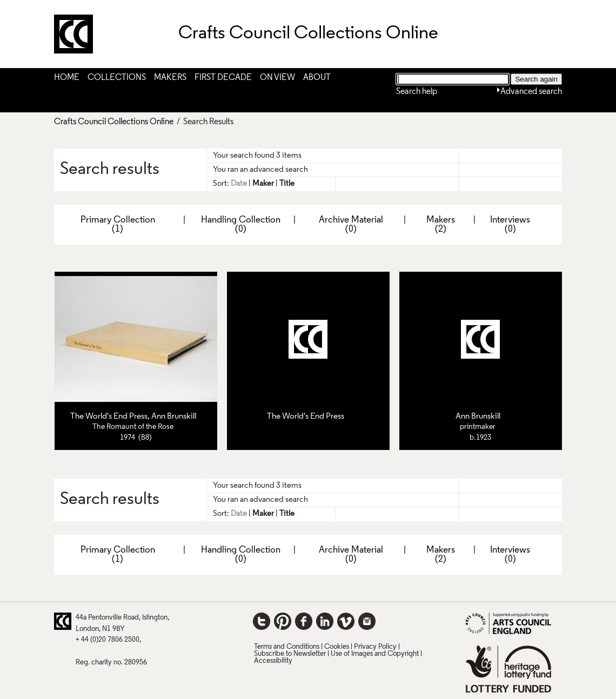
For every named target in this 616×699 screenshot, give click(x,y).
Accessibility (273, 661)
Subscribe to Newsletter (290, 654)
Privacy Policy (375, 647)
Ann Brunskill (174, 416)
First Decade (223, 78)
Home (67, 78)
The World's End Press (109, 416)
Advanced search (531, 92)
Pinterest (283, 621)
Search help (417, 92)
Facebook (304, 621)
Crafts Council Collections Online (114, 122)
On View (277, 78)
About (317, 78)
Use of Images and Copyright (375, 654)
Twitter (262, 621)
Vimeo (346, 621)
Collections (117, 78)
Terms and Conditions (287, 647)
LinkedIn (325, 621)
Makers (170, 78)
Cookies (337, 647)
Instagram (367, 621)
